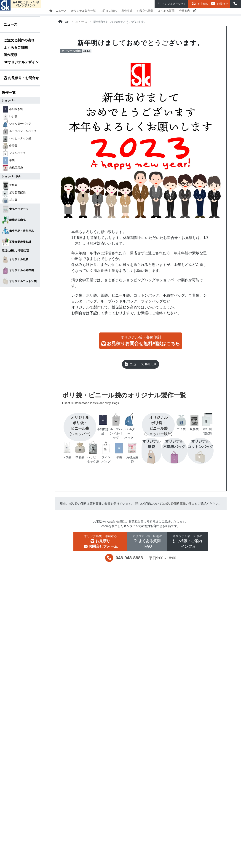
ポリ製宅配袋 (14, 193)
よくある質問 (166, 11)
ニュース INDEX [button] (141, 364)
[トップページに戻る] (64, 22)
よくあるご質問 (16, 47)
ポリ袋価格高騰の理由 (180, 504)
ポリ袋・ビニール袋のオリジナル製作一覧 (139, 399)
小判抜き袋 (12, 109)
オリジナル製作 (71, 51)
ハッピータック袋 (16, 138)
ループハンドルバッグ (19, 131)
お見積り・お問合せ (21, 78)
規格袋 (10, 185)
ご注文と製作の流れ (19, 40)
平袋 (8, 160)
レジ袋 (10, 116)
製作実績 (127, 11)
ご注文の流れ (109, 11)
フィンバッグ (14, 153)
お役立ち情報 (145, 11)
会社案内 (185, 11)
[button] (235, 4)
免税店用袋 (12, 168)
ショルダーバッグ (16, 124)
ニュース (61, 11)
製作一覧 (9, 92)
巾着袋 (10, 146)
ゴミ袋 (10, 200)
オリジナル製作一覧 (83, 11)
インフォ (171, 4)
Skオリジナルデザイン (21, 62)
